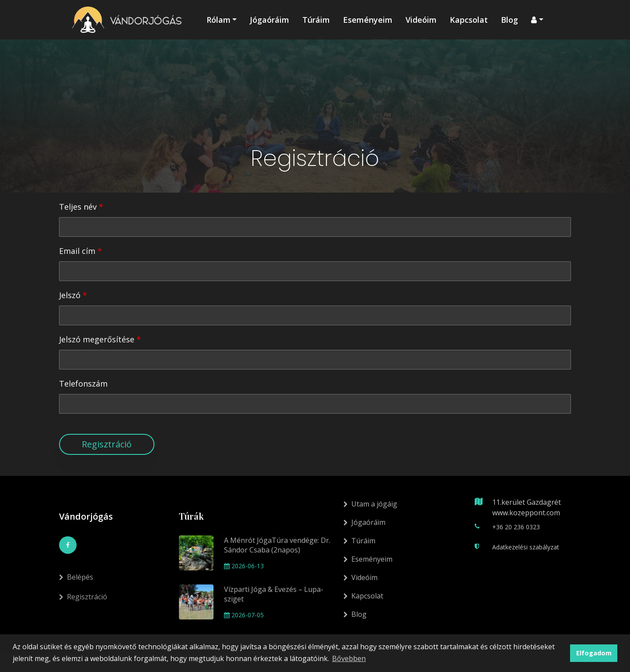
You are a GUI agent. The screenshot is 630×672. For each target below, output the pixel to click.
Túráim (316, 20)
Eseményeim (368, 20)
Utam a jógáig (370, 504)
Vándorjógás (86, 516)
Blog (509, 20)
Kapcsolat (469, 20)
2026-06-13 (244, 566)
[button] (537, 20)
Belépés (76, 587)
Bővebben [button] (349, 658)
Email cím (77, 251)
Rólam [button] (219, 20)
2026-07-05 (244, 615)
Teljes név (78, 207)
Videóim (421, 20)
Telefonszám (83, 383)
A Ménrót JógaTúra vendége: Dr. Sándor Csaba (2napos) (277, 545)
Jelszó (70, 295)
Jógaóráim (269, 20)
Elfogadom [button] (594, 653)
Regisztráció (107, 444)
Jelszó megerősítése (97, 339)
